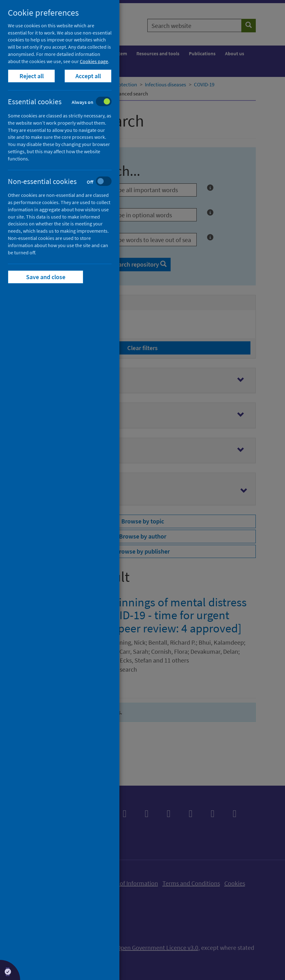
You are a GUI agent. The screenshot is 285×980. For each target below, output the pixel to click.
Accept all (88, 76)
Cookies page (94, 61)
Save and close (46, 277)
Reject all (32, 76)
